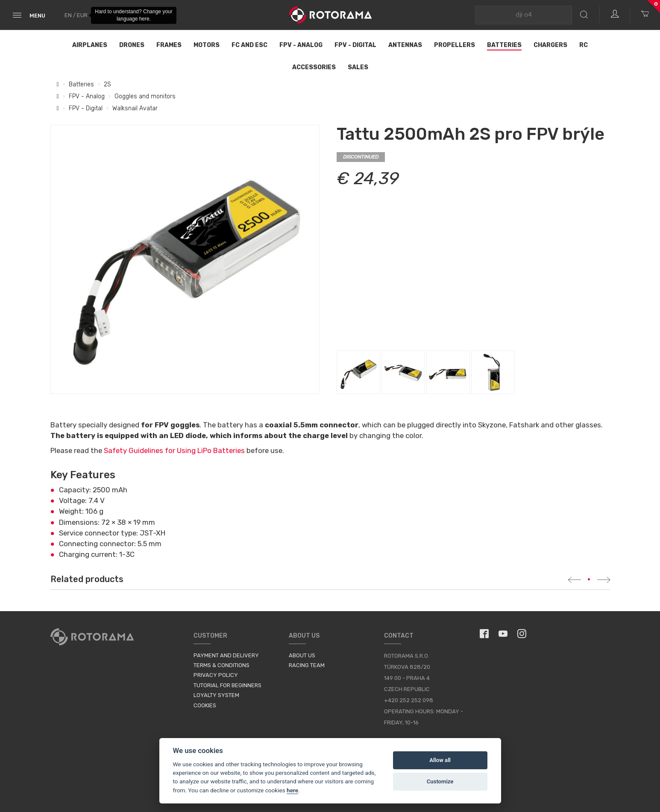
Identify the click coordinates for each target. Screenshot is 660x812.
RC (584, 45)
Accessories (314, 67)
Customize (440, 781)
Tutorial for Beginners (227, 685)
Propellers (455, 45)
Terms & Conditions (221, 665)
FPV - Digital (355, 45)
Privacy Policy (216, 675)
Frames (169, 45)
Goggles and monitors (145, 96)
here (292, 790)
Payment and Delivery (226, 655)
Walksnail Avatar (135, 108)
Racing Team (307, 665)
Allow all (440, 760)
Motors (207, 45)
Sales (358, 67)
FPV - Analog (301, 45)
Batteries (504, 45)
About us (302, 655)
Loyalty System (216, 695)
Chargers (550, 45)
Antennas (405, 45)
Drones (132, 45)
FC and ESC (249, 45)
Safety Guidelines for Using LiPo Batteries (174, 450)
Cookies (205, 705)
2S (107, 84)
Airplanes (90, 45)
